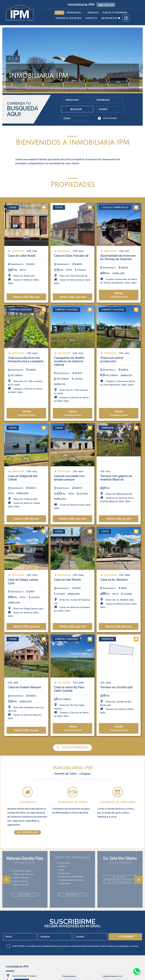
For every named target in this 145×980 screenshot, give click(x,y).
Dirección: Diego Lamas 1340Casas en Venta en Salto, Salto (25, 639)
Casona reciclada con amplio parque (69, 504)
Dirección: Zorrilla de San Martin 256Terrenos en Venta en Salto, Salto (117, 733)
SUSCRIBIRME (126, 933)
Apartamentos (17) (113, 972)
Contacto (91, 18)
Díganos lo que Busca (68, 18)
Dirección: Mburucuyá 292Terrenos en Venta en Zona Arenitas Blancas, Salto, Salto (117, 523)
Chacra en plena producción (112, 390)
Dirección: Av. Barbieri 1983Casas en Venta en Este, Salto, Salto (119, 630)
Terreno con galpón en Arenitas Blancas (116, 504)
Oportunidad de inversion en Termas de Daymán (118, 283)
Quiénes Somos (71, 978)
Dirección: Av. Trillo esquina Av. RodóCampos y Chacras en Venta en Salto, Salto (71, 425)
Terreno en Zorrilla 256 (116, 713)
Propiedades (75, 13)
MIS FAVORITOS (111, 18)
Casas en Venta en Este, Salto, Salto (72, 532)
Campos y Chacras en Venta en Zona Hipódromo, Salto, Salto (118, 413)
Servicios (93, 13)
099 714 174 (106, 5)
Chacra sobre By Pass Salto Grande (69, 715)
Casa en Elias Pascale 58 (71, 282)
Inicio (59, 13)
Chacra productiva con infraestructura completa (25, 390)
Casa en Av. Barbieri (114, 607)
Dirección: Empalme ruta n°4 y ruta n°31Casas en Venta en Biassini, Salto (26, 738)
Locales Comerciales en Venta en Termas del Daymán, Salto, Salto (119, 306)
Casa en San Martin (67, 607)
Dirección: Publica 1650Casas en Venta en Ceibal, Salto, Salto (24, 528)
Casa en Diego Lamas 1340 (23, 609)
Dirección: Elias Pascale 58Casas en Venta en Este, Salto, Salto (72, 305)
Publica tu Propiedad (115, 13)
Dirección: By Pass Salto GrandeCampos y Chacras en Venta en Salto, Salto (71, 736)
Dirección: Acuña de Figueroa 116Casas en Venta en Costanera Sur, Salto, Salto (72, 632)
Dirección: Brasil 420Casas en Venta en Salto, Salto (23, 305)
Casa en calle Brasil (21, 282)
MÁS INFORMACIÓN (28, 828)
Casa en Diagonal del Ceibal (22, 504)
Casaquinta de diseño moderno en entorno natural (69, 392)
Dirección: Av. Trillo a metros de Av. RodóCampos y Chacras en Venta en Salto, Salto (25, 417)
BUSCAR (123, 103)
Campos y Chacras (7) (114, 978)
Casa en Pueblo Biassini (24, 713)
